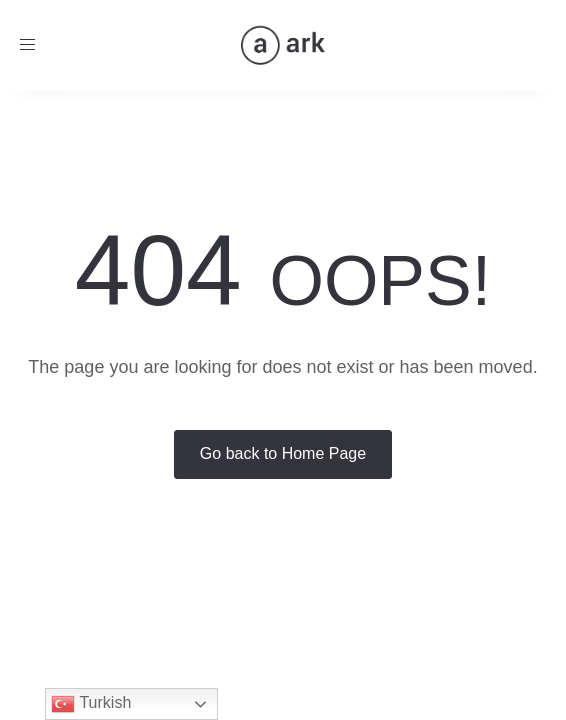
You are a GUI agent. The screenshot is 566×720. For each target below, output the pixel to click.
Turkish (91, 704)
